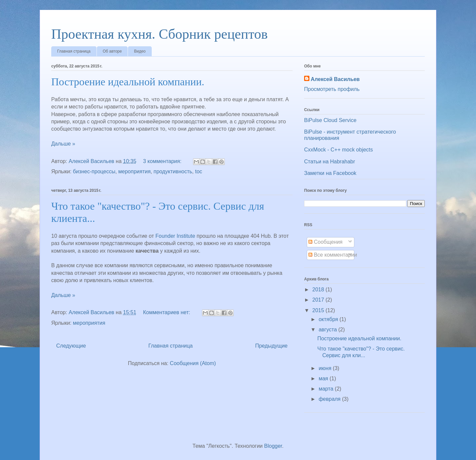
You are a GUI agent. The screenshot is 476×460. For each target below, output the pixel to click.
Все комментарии (333, 255)
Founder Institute (175, 236)
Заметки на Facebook (330, 173)
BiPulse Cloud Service (330, 120)
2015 (319, 310)
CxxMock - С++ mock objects (338, 150)
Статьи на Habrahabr (330, 162)
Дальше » (63, 144)
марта (327, 389)
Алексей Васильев (335, 79)
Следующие (71, 346)
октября (329, 319)
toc (198, 171)
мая (324, 378)
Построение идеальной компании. (128, 82)
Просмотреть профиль (332, 89)
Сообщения (325, 242)
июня (326, 368)
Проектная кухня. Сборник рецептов (159, 34)
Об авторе (112, 51)
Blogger (273, 446)
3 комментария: (163, 161)
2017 (319, 300)
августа (329, 330)
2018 (319, 290)
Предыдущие (271, 346)
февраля (330, 399)
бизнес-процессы (94, 171)
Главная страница (74, 51)
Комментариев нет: (167, 312)
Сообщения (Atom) (193, 363)
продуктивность (173, 171)
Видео (140, 51)
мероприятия (135, 171)
